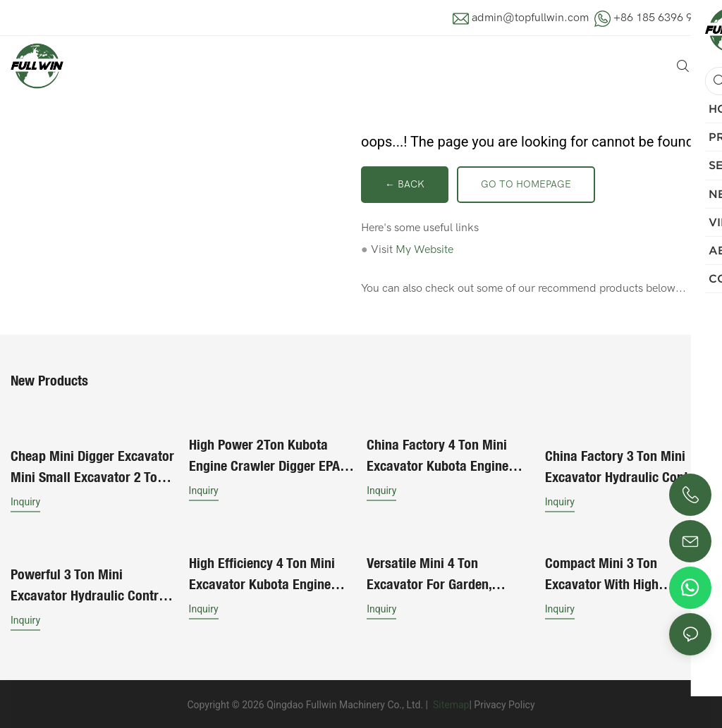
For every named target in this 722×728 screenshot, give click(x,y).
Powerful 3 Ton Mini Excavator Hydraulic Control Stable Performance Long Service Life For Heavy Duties (92, 584)
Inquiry (25, 500)
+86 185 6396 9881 (662, 18)
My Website (424, 249)
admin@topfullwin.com (530, 18)
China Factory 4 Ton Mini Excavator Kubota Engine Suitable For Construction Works (439, 456)
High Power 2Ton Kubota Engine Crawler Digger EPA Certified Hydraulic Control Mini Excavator (264, 456)
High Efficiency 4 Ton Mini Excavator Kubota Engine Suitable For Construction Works (262, 573)
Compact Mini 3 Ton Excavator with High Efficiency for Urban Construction (602, 573)
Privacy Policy (504, 703)
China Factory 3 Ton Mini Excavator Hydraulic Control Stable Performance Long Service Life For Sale (624, 466)
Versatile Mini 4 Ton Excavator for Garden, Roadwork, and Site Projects (446, 573)
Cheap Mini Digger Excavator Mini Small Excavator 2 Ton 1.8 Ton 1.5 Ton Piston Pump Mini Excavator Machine (92, 466)
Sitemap (449, 703)
